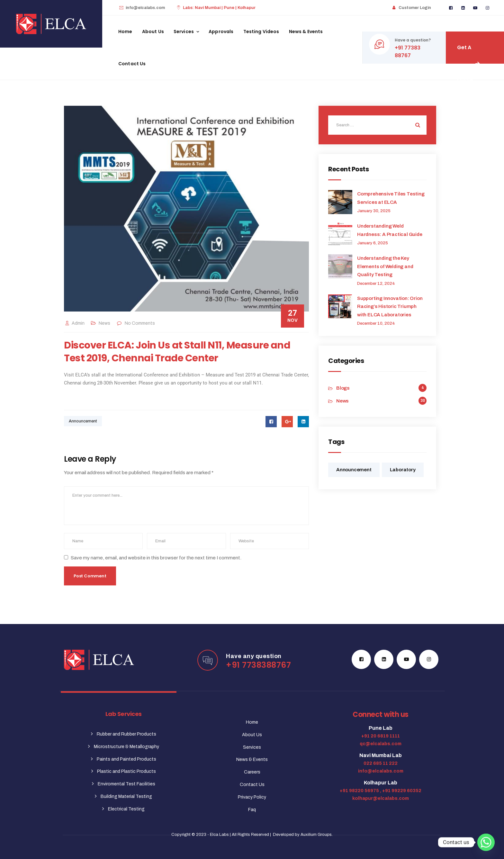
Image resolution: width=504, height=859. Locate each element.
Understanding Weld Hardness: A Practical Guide (390, 230)
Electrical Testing (126, 809)
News (104, 323)
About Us (153, 32)
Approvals (221, 32)
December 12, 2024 (376, 284)
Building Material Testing (126, 796)
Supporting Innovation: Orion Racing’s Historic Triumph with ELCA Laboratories (390, 307)
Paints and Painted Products (126, 759)
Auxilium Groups (316, 835)
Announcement (83, 421)
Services (184, 32)
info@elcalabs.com (145, 8)
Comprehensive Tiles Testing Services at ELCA (391, 198)
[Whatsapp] (486, 842)
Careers (252, 772)
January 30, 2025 (374, 211)
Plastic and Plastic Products (126, 771)
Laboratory (403, 470)
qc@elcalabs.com (381, 744)
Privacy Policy (252, 797)
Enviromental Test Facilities (126, 784)
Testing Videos (261, 32)
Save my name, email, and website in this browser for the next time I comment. (156, 558)
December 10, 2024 (376, 323)
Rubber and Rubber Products (126, 734)
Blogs (343, 388)
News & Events (306, 32)
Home (125, 32)
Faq (252, 810)
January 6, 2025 (373, 243)
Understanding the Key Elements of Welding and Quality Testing (385, 266)
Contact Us (132, 64)
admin (74, 323)
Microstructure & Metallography (126, 747)
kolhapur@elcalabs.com (381, 798)
